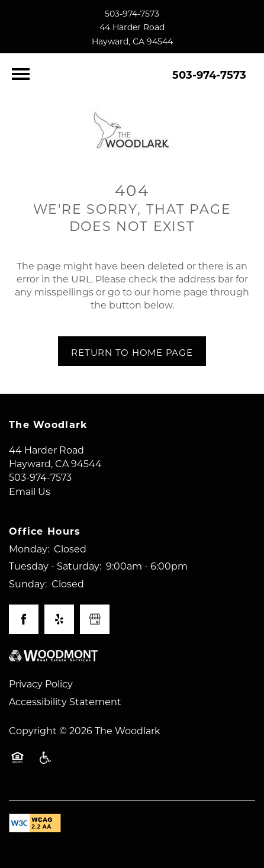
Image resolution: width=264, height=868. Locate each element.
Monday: (29, 549)
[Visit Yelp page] (59, 619)
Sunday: (28, 584)
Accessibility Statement (65, 701)
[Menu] (21, 74)
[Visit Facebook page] (24, 619)
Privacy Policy (41, 684)
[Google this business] (95, 619)
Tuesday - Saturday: (55, 566)
